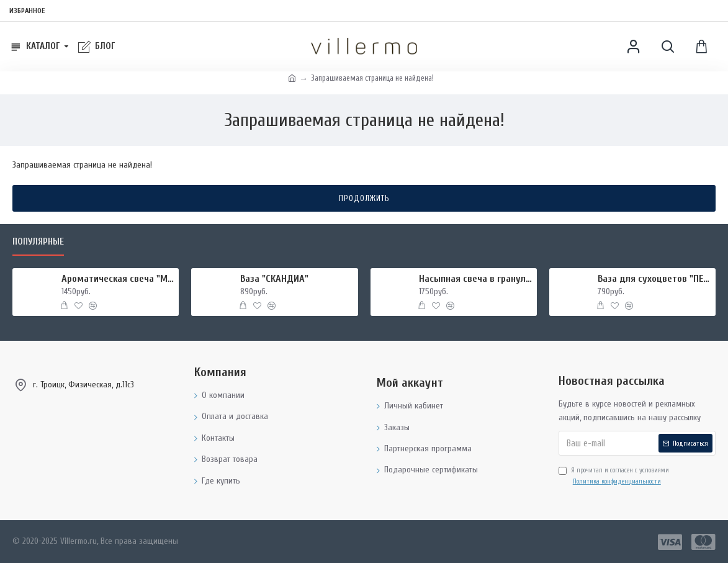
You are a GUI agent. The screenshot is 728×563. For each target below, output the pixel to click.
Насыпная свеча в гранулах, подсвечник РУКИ (476, 279)
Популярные (38, 242)
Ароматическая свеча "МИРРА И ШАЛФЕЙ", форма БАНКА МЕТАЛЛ (118, 279)
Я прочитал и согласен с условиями (614, 476)
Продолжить (364, 198)
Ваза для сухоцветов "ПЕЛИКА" (654, 279)
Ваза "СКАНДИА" (274, 279)
